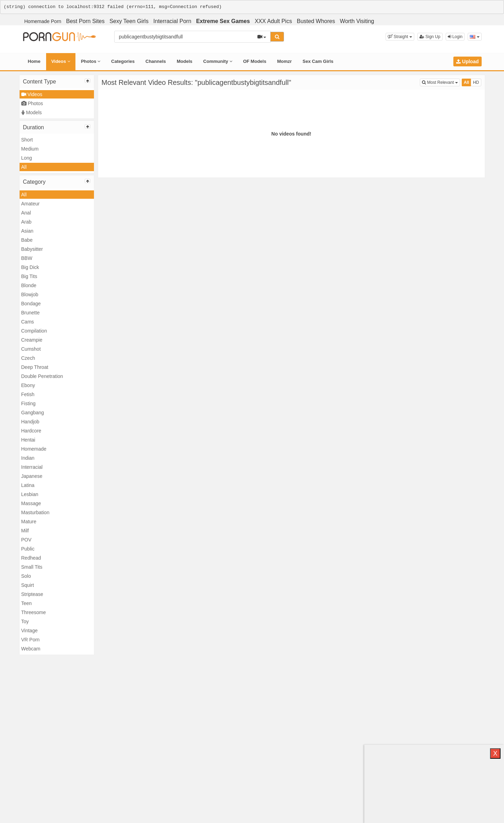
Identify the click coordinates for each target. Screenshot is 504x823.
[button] (400, 37)
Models (185, 61)
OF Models (255, 61)
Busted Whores (316, 21)
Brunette (31, 313)
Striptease (32, 594)
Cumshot (31, 349)
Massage (31, 503)
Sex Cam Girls (318, 61)
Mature (29, 522)
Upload (467, 61)
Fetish (28, 394)
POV (27, 540)
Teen (27, 603)
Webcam (31, 649)
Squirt (28, 585)
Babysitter (32, 249)
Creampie (32, 340)
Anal (26, 213)
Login (455, 37)
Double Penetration (42, 376)
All (24, 167)
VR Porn (31, 640)
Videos (61, 61)
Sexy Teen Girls (129, 21)
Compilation (34, 331)
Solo (26, 576)
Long (27, 158)
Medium (30, 149)
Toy (25, 621)
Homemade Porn (43, 21)
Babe (27, 240)
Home (34, 61)
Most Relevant (441, 82)
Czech (28, 358)
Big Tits (29, 276)
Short (27, 140)
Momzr (284, 61)
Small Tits (32, 567)
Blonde (29, 285)
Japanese (32, 476)
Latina (28, 485)
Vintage (30, 631)
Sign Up (430, 37)
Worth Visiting (357, 21)
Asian (27, 231)
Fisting (28, 403)
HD (476, 82)
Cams (28, 322)
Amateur (31, 204)
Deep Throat (35, 367)
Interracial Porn (172, 21)
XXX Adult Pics (273, 21)
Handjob (30, 422)
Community (218, 61)
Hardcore (31, 431)
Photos (91, 61)
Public (28, 549)
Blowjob (30, 294)
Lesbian (30, 494)
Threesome (34, 612)
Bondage (31, 304)
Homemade (34, 449)
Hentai (28, 440)
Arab (27, 222)
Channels (156, 61)
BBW (27, 258)
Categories (123, 61)
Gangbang (33, 413)
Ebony (28, 385)
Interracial (32, 467)
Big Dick (30, 267)
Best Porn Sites (85, 21)
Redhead (31, 558)
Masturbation (35, 512)
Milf (25, 531)
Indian (28, 458)
